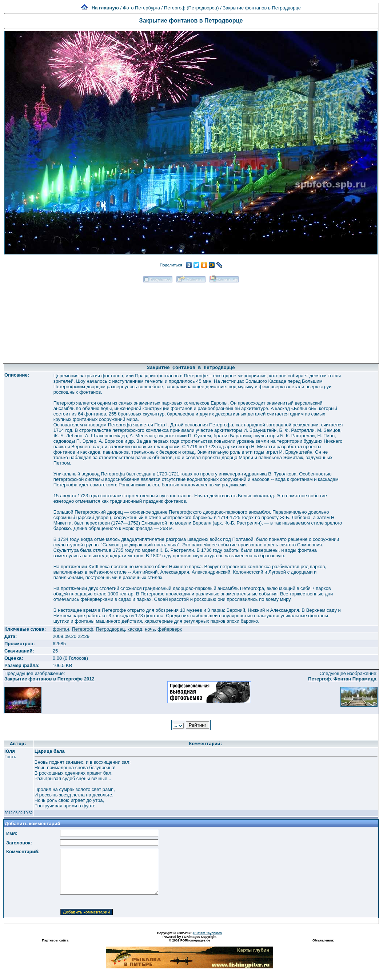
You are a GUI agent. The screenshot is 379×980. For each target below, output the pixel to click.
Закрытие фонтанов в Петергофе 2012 (49, 679)
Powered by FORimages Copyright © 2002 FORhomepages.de (189, 939)
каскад (135, 629)
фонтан (61, 629)
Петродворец (110, 629)
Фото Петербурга (141, 8)
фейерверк (170, 629)
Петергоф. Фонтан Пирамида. (343, 679)
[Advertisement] (191, 321)
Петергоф (82, 629)
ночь (150, 629)
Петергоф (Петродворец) (192, 8)
